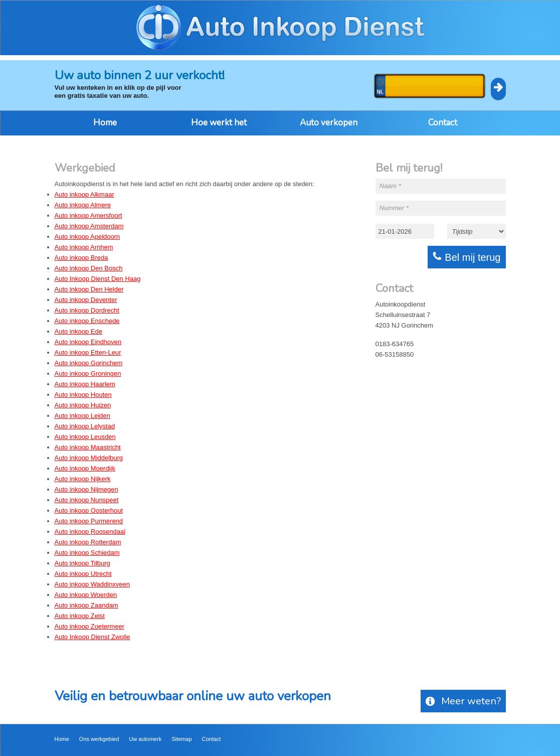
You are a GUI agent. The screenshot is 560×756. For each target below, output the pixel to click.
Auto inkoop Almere (83, 205)
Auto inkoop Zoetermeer (89, 626)
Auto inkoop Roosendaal (90, 532)
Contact (443, 123)
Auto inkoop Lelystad (85, 426)
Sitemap (181, 739)
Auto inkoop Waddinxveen (92, 584)
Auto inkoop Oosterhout (89, 510)
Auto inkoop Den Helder (89, 289)
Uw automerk (145, 739)
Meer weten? (463, 701)
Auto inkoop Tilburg (82, 563)
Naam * (390, 186)
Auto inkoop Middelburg (89, 458)
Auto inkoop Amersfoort (88, 215)
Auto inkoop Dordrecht (87, 310)
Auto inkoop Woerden (86, 595)
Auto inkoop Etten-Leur (88, 352)
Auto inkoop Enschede (87, 321)
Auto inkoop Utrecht (83, 574)
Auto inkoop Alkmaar (84, 194)
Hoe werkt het (219, 123)
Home (105, 123)
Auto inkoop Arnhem (84, 247)
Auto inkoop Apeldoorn (87, 237)
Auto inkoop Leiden (82, 416)
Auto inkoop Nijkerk (83, 479)
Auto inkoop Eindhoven (88, 342)
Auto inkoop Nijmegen (86, 489)
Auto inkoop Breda (81, 258)
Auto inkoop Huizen (83, 405)
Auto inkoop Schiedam (87, 553)
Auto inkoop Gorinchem (89, 363)
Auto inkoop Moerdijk (85, 468)
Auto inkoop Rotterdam (88, 542)
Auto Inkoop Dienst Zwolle (92, 637)
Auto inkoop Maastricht (88, 447)
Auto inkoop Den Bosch (89, 268)
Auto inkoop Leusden (85, 437)
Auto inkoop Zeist (80, 616)
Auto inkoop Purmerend (89, 521)
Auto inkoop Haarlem (85, 384)
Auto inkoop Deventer (86, 300)
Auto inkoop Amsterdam (89, 226)
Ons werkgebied (99, 739)
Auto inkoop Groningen (88, 373)
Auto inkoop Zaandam (86, 605)
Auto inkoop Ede (78, 331)
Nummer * (394, 208)
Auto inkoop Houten (83, 395)
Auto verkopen (329, 123)
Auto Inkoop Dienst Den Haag (98, 279)
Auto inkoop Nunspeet (87, 500)
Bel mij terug (466, 257)
